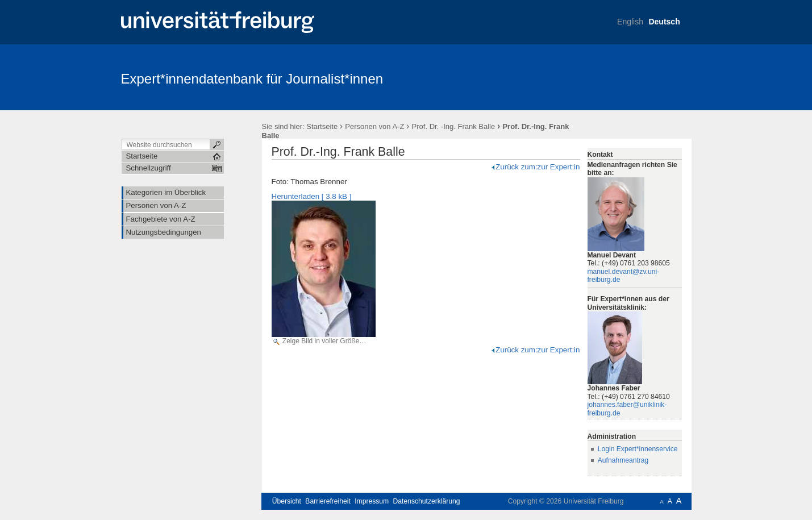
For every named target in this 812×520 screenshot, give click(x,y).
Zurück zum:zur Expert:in (535, 167)
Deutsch (664, 22)
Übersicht (287, 501)
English (630, 22)
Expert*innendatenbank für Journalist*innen (252, 79)
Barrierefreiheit (328, 501)
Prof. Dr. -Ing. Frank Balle (454, 126)
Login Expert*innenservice (638, 449)
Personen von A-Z (374, 126)
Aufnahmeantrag (623, 460)
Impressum (372, 501)
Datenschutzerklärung (427, 501)
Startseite (322, 126)
